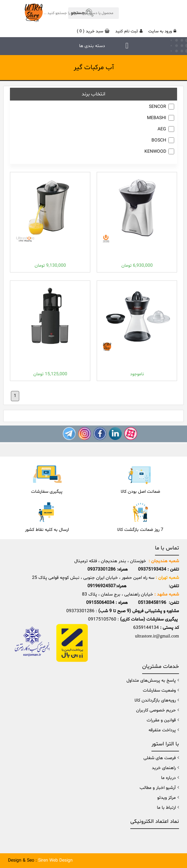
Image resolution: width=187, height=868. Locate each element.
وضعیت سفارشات (159, 690)
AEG (162, 129)
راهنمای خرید (164, 768)
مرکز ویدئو (167, 798)
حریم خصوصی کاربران (156, 710)
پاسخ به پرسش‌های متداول (151, 681)
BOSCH (159, 140)
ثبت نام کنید (129, 31)
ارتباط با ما (166, 808)
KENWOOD (155, 152)
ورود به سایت (162, 31)
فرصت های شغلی (160, 758)
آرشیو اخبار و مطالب (158, 788)
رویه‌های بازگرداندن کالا (155, 700)
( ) (93, 31)
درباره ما (168, 778)
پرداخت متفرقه (162, 730)
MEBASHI (157, 118)
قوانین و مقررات (161, 720)
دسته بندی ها (92, 46)
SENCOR (158, 107)
